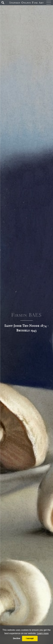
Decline (17, 638)
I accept (30, 638)
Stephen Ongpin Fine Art (27, 3)
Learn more (43, 633)
